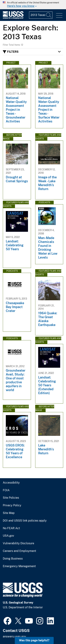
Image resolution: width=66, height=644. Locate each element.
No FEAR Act (11, 528)
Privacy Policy (12, 505)
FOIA (6, 490)
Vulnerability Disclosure (18, 543)
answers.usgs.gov (14, 636)
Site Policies (11, 498)
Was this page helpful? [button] (34, 640)
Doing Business (13, 559)
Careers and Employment (19, 551)
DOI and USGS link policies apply (25, 521)
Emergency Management (19, 566)
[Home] (13, 18)
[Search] (49, 15)
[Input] (41, 15)
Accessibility (11, 483)
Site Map (9, 513)
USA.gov (8, 536)
